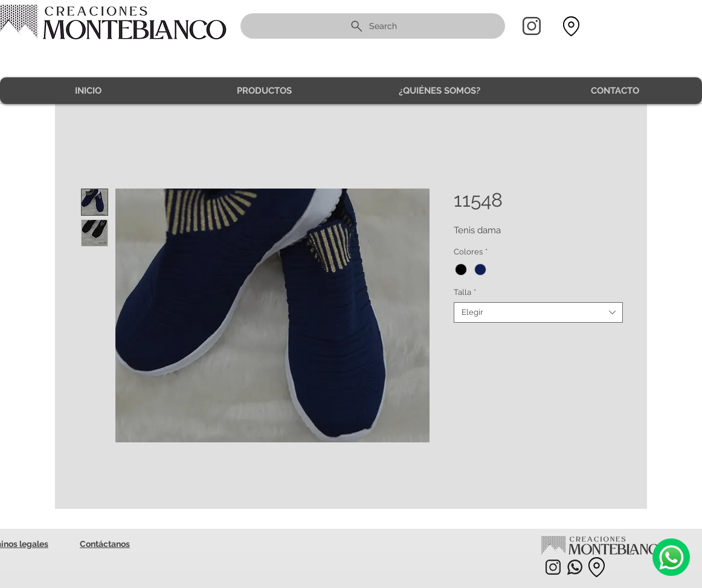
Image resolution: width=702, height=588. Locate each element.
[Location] (571, 26)
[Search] (373, 26)
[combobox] (538, 312)
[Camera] (671, 557)
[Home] (532, 26)
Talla (465, 292)
